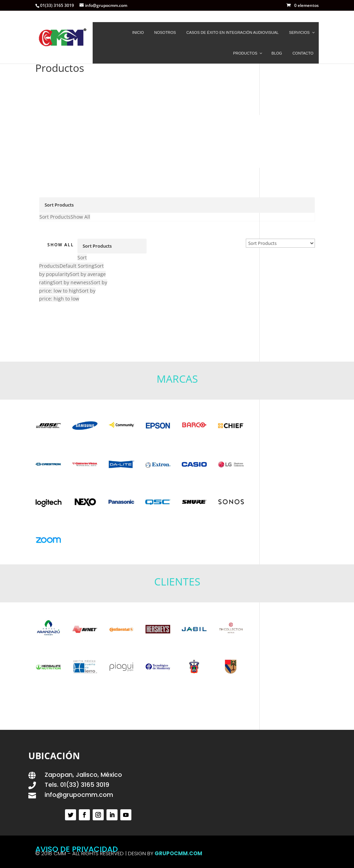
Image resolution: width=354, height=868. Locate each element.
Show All (61, 246)
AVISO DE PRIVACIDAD (77, 849)
